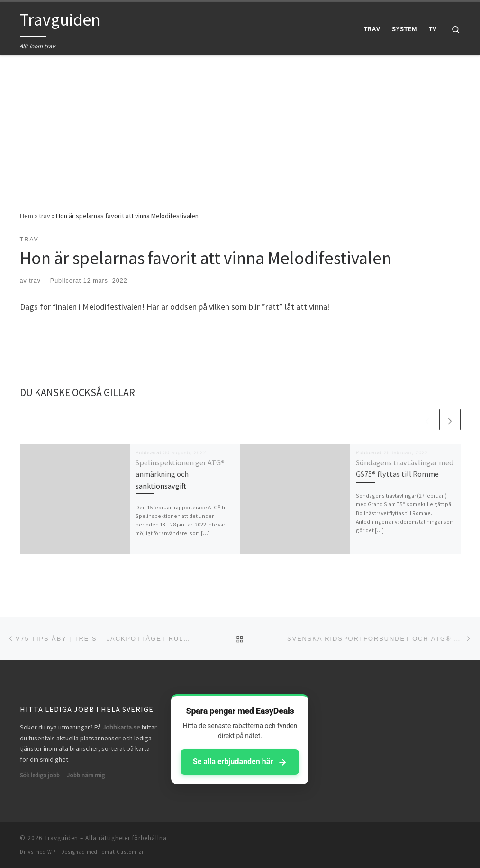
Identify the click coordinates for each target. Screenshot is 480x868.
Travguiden (61, 838)
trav (45, 216)
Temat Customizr (122, 852)
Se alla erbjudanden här (240, 762)
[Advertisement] (240, 126)
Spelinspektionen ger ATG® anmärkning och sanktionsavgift (180, 474)
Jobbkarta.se (121, 727)
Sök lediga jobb (40, 775)
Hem (27, 216)
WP (51, 852)
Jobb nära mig (86, 775)
